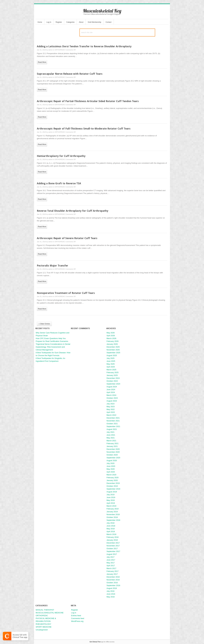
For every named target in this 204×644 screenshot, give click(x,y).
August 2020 (112, 460)
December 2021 (113, 418)
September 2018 (113, 520)
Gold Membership (94, 22)
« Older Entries (44, 324)
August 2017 (112, 554)
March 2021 (111, 441)
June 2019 (111, 497)
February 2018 (113, 537)
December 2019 (113, 483)
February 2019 (113, 509)
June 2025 (111, 361)
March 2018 (111, 534)
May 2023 (111, 407)
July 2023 (110, 404)
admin (50, 50)
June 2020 (111, 466)
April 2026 (111, 336)
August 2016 (112, 588)
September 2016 (113, 585)
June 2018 (111, 526)
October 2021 (112, 424)
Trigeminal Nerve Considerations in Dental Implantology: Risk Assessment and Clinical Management (53, 347)
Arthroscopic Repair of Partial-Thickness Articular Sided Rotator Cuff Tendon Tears (88, 101)
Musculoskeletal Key (102, 11)
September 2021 (113, 426)
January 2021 (112, 446)
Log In (49, 22)
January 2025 (112, 375)
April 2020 (111, 472)
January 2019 (112, 512)
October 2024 (112, 381)
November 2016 (113, 580)
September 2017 (113, 551)
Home (40, 22)
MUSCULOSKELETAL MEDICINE (50, 613)
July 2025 (110, 358)
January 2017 (112, 574)
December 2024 (113, 378)
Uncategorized (42, 630)
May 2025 (111, 364)
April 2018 (111, 531)
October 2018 (112, 517)
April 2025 (111, 367)
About (81, 22)
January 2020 (112, 480)
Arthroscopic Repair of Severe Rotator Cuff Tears (67, 238)
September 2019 (113, 489)
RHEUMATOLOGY (43, 624)
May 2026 (111, 333)
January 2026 (112, 344)
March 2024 (111, 395)
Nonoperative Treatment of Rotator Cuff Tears (66, 293)
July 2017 (110, 557)
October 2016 (112, 583)
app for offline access (102, 642)
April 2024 (111, 392)
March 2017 (111, 568)
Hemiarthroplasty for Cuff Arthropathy (61, 156)
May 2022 (111, 409)
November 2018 (113, 514)
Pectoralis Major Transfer (52, 266)
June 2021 (111, 435)
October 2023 (112, 398)
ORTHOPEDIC (60, 50)
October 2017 (112, 549)
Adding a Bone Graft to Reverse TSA (59, 183)
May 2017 (111, 563)
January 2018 (112, 540)
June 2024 (111, 390)
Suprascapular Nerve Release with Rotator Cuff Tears (70, 74)
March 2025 (111, 370)
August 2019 (112, 492)
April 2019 (111, 503)
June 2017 (111, 560)
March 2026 (111, 338)
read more (42, 62)
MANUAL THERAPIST (45, 610)
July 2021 (110, 432)
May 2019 (111, 500)
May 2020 (111, 469)
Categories (70, 22)
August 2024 (112, 387)
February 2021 (113, 443)
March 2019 (111, 506)
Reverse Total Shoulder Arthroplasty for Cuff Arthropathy (73, 211)
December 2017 (113, 543)
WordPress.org (77, 621)
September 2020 (113, 458)
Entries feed (76, 616)
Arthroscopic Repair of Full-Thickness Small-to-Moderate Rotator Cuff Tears (84, 129)
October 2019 (112, 486)
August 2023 (112, 401)
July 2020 (110, 463)
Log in (74, 613)
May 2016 (111, 597)
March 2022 (111, 415)
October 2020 (112, 455)
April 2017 (111, 566)
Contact (108, 22)
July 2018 (110, 523)
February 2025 (113, 372)
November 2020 (113, 452)
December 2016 (113, 577)
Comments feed (78, 618)
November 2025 (113, 350)
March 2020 (111, 475)
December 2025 (113, 347)
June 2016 (111, 594)
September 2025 (113, 353)
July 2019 (110, 495)
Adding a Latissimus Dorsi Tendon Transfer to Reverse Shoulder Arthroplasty (84, 46)
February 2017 (113, 571)
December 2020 (113, 449)
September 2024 (113, 384)
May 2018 (111, 529)
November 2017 (113, 546)
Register (59, 22)
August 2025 (112, 355)
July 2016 (110, 591)
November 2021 (113, 421)
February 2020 (113, 478)
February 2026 (113, 341)
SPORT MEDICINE (44, 627)
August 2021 (112, 429)
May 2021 (111, 438)
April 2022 (111, 412)
